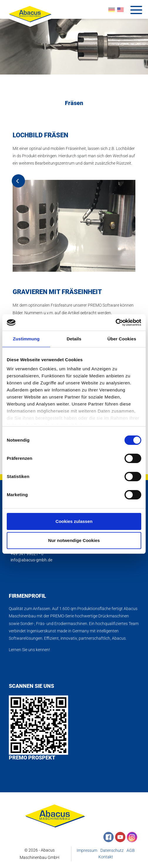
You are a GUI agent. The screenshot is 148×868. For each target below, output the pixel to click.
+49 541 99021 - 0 (26, 554)
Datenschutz (112, 851)
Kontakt (106, 857)
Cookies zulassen (74, 521)
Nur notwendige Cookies (74, 540)
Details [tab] (74, 339)
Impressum (87, 851)
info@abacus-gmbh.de (31, 560)
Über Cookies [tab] (122, 339)
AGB (131, 851)
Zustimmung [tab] (26, 339)
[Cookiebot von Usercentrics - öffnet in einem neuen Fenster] (116, 322)
